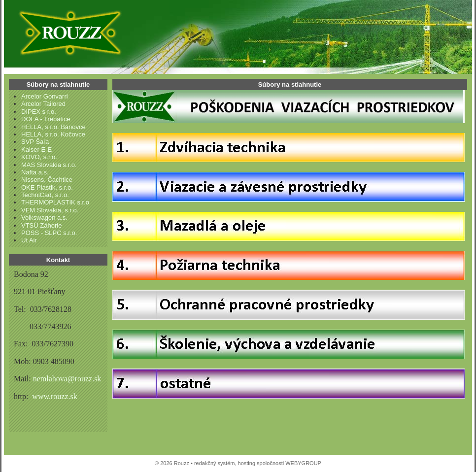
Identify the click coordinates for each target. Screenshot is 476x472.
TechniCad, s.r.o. (45, 195)
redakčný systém (215, 463)
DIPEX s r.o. (39, 112)
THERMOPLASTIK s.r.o (55, 202)
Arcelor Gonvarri (45, 96)
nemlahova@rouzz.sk (67, 379)
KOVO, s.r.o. (39, 157)
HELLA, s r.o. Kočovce (53, 134)
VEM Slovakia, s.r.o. (50, 210)
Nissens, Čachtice (47, 180)
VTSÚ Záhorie (41, 225)
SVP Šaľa (35, 142)
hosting (247, 463)
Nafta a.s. (35, 172)
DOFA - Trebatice (46, 119)
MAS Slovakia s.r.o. (49, 165)
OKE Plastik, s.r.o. (47, 187)
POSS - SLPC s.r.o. (49, 233)
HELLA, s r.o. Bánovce (53, 127)
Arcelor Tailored (43, 104)
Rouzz (68, 32)
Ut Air (29, 240)
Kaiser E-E (36, 150)
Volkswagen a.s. (44, 218)
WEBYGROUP (303, 463)
